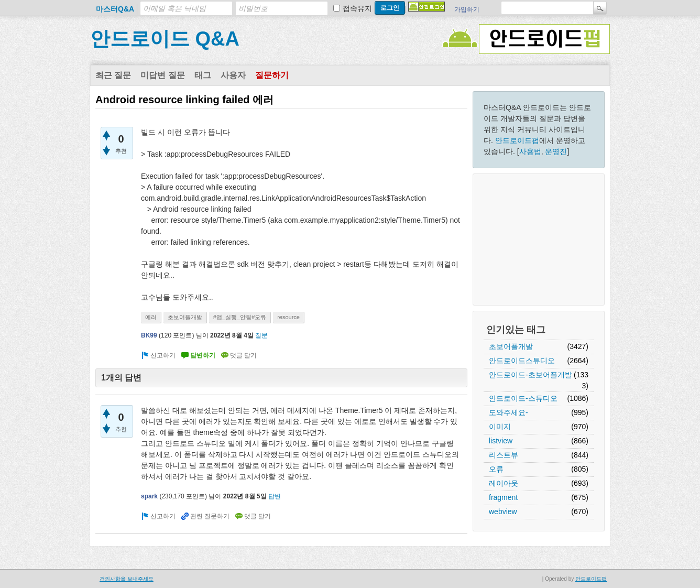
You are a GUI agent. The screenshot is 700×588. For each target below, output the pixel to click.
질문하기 (272, 75)
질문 (261, 335)
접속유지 (357, 8)
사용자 (233, 75)
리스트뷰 (504, 455)
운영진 (556, 151)
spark (149, 496)
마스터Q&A (115, 9)
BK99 (149, 335)
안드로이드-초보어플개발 (531, 375)
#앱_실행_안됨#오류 (240, 317)
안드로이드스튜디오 (522, 361)
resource (288, 317)
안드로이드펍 (517, 140)
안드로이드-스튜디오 (523, 398)
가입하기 (467, 9)
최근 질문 (113, 75)
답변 (275, 496)
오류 (496, 469)
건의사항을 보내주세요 (127, 579)
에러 (151, 317)
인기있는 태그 (516, 330)
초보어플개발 (511, 346)
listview (501, 441)
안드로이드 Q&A (165, 39)
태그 (203, 75)
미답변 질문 (162, 75)
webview (503, 511)
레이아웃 (504, 483)
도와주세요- (508, 412)
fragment (503, 497)
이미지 (500, 427)
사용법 (530, 151)
